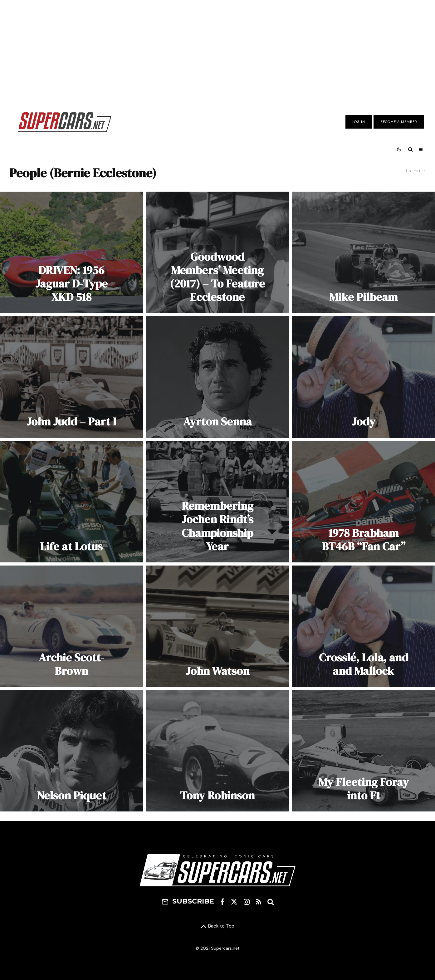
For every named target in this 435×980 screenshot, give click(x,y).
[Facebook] (222, 902)
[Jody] (364, 377)
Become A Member (399, 122)
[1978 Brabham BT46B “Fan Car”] (364, 502)
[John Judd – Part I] (71, 377)
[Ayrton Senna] (217, 377)
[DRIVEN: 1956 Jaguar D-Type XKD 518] (71, 252)
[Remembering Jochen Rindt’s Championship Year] (217, 502)
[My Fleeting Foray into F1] (364, 751)
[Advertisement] (217, 51)
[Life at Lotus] (71, 502)
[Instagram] (247, 902)
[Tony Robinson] (217, 751)
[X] (234, 902)
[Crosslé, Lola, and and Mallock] (364, 626)
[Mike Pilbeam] (364, 252)
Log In (359, 122)
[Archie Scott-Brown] (71, 626)
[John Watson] (217, 626)
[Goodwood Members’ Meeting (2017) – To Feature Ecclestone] (217, 252)
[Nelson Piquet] (71, 751)
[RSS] (259, 902)
